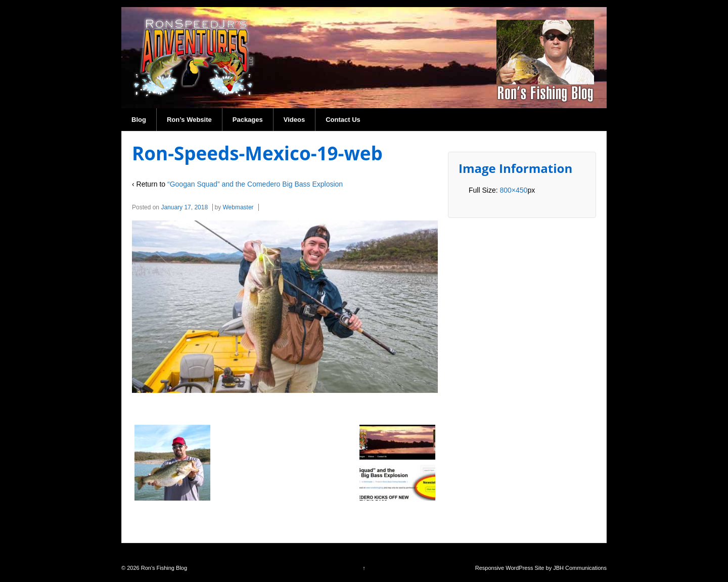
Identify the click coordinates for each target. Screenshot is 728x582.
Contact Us (343, 120)
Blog (139, 120)
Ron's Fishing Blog (163, 568)
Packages (248, 120)
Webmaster (238, 207)
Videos (294, 120)
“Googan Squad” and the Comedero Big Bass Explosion (255, 184)
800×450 (513, 190)
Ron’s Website (189, 120)
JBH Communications (580, 568)
